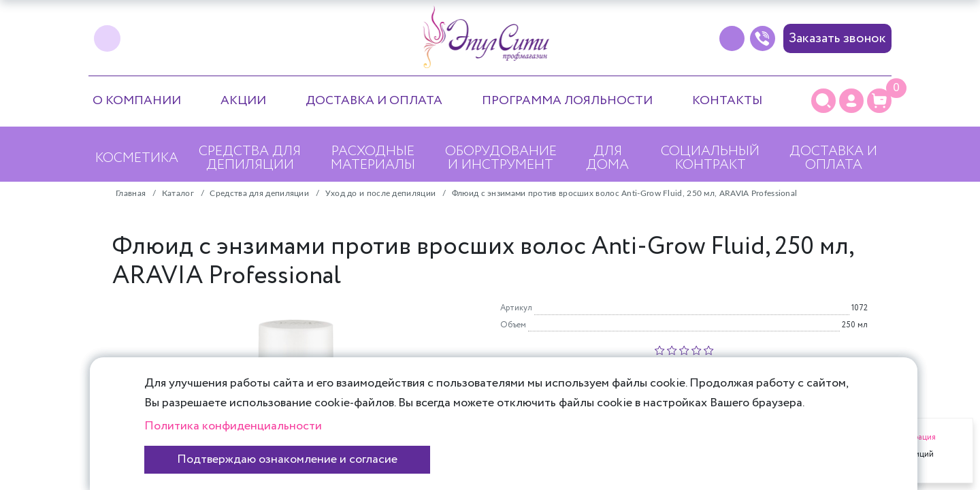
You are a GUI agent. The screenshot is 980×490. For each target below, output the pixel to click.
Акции (243, 101)
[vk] (107, 38)
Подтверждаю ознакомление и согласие (287, 459)
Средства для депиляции (250, 158)
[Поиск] (823, 101)
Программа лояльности (567, 101)
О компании (137, 101)
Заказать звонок (837, 38)
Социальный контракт (710, 158)
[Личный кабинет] (851, 101)
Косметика (137, 158)
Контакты (727, 101)
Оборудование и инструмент (501, 158)
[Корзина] (879, 101)
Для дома (607, 158)
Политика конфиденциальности (233, 426)
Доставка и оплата (374, 101)
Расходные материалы (373, 158)
